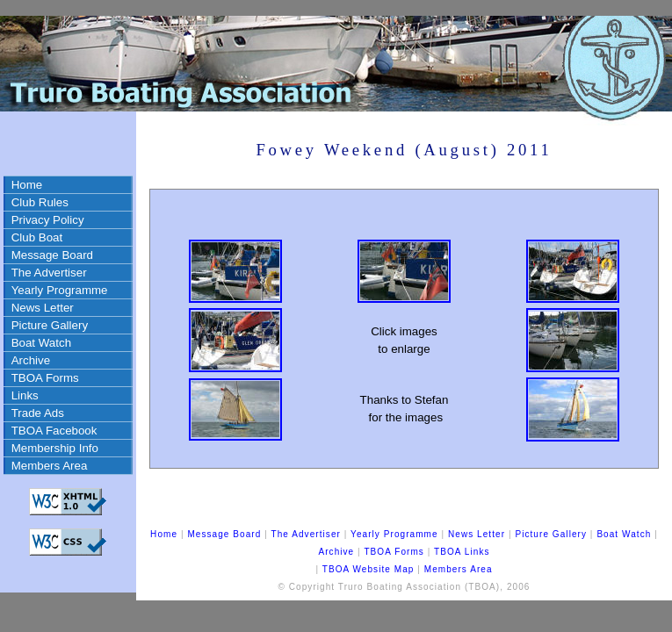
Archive (31, 360)
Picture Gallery (50, 325)
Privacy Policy (48, 220)
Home (27, 185)
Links (25, 395)
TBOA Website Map (369, 569)
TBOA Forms (45, 378)
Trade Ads (38, 413)
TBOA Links (462, 552)
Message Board (52, 255)
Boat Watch (41, 343)
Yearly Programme (60, 290)
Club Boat (37, 237)
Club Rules (40, 202)
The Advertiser (49, 273)
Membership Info (55, 448)
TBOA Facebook (54, 431)
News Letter (43, 308)
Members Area (50, 466)
